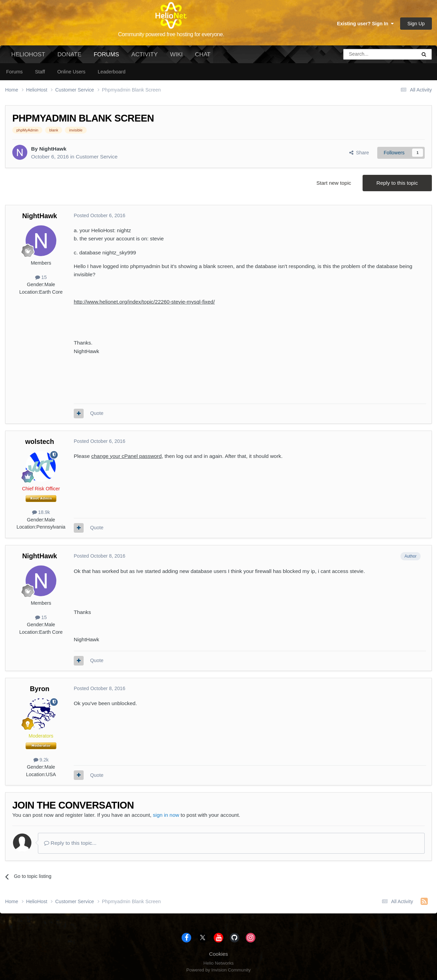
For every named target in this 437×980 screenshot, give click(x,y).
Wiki (176, 54)
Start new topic (334, 183)
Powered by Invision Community (218, 970)
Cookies (218, 954)
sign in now (166, 815)
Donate (69, 54)
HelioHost (28, 54)
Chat (203, 54)
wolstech (40, 442)
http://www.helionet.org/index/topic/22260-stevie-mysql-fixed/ (144, 302)
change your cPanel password (126, 456)
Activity (145, 54)
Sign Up (416, 24)
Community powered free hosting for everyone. (171, 34)
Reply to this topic (397, 183)
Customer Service (97, 157)
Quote (97, 413)
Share (359, 153)
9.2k (41, 760)
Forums (106, 57)
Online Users (72, 72)
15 (41, 277)
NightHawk (53, 149)
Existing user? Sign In (365, 24)
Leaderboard (111, 72)
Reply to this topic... (70, 843)
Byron (39, 689)
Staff (40, 72)
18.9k (41, 512)
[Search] (363, 54)
